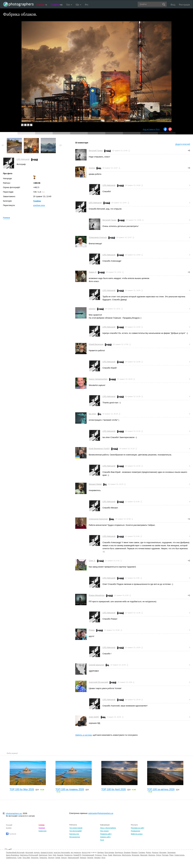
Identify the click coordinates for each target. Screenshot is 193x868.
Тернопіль (35, 858)
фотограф (29, 852)
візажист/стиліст (47, 852)
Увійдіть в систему (84, 735)
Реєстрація (184, 5)
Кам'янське (43, 855)
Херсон (64, 858)
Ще (78, 5)
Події (102, 840)
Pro (87, 5)
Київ (55, 855)
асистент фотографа (62, 852)
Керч (50, 855)
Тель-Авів (26, 858)
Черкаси (83, 858)
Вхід (173, 5)
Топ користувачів (76, 828)
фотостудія (86, 852)
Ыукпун (92, 309)
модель (37, 852)
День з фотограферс (108, 828)
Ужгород (51, 858)
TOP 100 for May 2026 (22, 789)
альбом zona (39, 205)
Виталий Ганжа (96, 151)
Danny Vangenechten (98, 379)
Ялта (103, 858)
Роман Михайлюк (97, 595)
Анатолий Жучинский (98, 682)
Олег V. (92, 561)
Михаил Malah (95, 484)
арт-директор (76, 852)
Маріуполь (117, 855)
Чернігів (90, 858)
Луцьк (105, 855)
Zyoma (92, 168)
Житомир (163, 852)
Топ (69, 5)
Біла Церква (109, 852)
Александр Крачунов (98, 519)
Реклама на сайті (138, 828)
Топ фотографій (75, 831)
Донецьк (155, 852)
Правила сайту (106, 834)
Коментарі (43, 831)
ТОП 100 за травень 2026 (70, 789)
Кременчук (68, 855)
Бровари (127, 852)
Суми (19, 858)
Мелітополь (126, 855)
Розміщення (135, 831)
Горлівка (142, 852)
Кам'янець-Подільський (29, 855)
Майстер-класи (137, 834)
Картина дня (74, 834)
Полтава (165, 855)
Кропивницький (88, 855)
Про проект (104, 831)
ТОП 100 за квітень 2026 (161, 789)
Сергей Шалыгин (96, 665)
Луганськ (98, 855)
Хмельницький (73, 858)
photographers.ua (14, 813)
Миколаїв (144, 855)
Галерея (57, 5)
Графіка (37, 201)
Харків (58, 858)
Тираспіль (43, 858)
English (9, 828)
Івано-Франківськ (13, 855)
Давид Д (93, 272)
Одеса (158, 855)
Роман (92, 630)
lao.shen (93, 414)
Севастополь (179, 855)
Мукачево (135, 855)
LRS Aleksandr (23, 159)
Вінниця (134, 852)
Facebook (11, 834)
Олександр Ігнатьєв (98, 237)
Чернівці (97, 858)
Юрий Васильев (96, 344)
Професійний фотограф (15, 852)
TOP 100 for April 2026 (114, 789)
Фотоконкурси (75, 837)
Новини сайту (105, 837)
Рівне (171, 855)
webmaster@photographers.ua (101, 813)
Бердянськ (119, 852)
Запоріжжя (171, 852)
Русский (9, 825)
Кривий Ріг (77, 855)
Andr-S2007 (94, 717)
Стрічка (42, 5)
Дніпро (148, 852)
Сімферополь (11, 858)
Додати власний (183, 144)
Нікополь (152, 855)
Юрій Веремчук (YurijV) (99, 448)
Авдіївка (101, 852)
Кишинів (60, 855)
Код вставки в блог (151, 129)
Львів (110, 855)
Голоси (6, 218)
